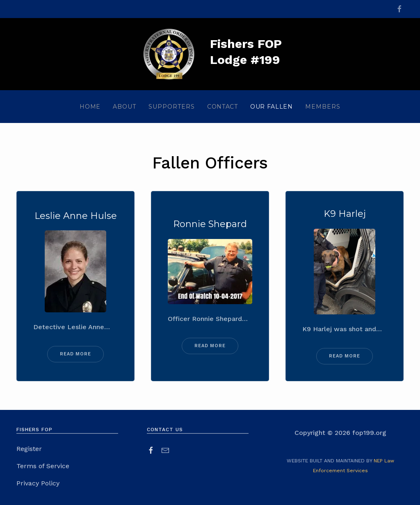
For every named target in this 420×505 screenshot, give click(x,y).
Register (29, 450)
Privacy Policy (38, 484)
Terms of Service (43, 467)
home (90, 107)
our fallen (272, 107)
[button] (124, 107)
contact (223, 107)
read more (75, 354)
